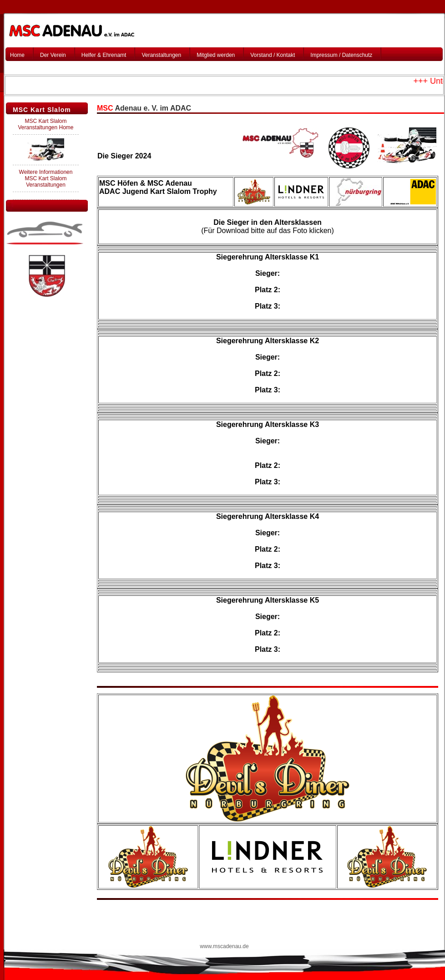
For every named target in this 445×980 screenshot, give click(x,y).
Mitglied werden (216, 55)
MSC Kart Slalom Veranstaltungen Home (46, 124)
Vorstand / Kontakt (273, 55)
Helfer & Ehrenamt (104, 55)
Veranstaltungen (161, 55)
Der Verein (53, 55)
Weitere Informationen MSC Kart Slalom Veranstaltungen (46, 178)
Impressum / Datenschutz (341, 55)
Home (17, 55)
